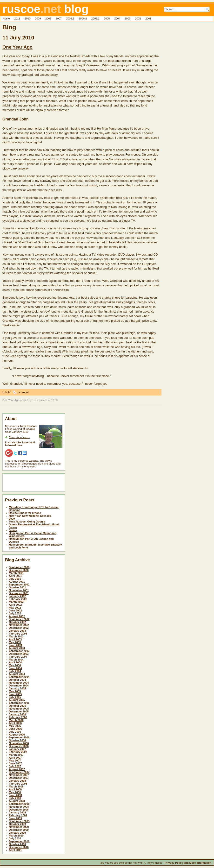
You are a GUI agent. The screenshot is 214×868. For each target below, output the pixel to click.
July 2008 (15, 798)
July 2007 (15, 766)
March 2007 (16, 755)
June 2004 (15, 668)
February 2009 (18, 815)
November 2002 (19, 625)
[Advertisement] (33, 484)
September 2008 (19, 804)
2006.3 (70, 19)
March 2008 (16, 786)
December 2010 (19, 847)
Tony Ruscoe (40, 400)
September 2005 (19, 703)
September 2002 (19, 619)
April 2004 (15, 662)
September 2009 (19, 821)
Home (6, 19)
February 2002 (18, 599)
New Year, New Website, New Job (30, 516)
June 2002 (15, 610)
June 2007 (15, 763)
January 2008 (17, 781)
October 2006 (17, 740)
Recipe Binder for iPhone (25, 513)
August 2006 (17, 735)
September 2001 (19, 585)
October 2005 (17, 706)
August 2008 (17, 801)
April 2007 (15, 758)
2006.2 (83, 19)
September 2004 (19, 677)
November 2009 (19, 827)
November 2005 (19, 709)
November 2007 (19, 775)
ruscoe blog (45, 9)
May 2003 (15, 642)
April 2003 (15, 639)
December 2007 (19, 778)
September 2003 (19, 651)
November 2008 (19, 807)
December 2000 (19, 570)
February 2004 (18, 657)
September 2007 (19, 772)
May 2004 (15, 665)
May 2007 (15, 761)
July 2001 (15, 579)
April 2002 (15, 605)
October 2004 (17, 680)
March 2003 (16, 636)
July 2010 (15, 838)
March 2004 (16, 660)
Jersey (13, 530)
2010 (28, 19)
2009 (38, 19)
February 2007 (18, 752)
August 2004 (17, 674)
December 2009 (19, 830)
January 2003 (17, 631)
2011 (17, 19)
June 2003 (15, 645)
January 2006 (17, 714)
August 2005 (17, 700)
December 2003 (19, 654)
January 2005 (17, 688)
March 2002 (16, 602)
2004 (117, 19)
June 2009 (15, 818)
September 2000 (19, 567)
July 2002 (15, 613)
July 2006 (15, 732)
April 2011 (15, 850)
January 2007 (17, 749)
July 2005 (15, 697)
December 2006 (19, 746)
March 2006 (16, 720)
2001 (148, 19)
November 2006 (19, 743)
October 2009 (17, 824)
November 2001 (19, 590)
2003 (128, 19)
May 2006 (15, 726)
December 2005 (19, 711)
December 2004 (19, 686)
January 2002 (17, 596)
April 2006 (15, 723)
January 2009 (17, 812)
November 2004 (19, 683)
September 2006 (19, 737)
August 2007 (17, 769)
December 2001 (19, 593)
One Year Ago (17, 47)
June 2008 (15, 795)
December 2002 (19, 628)
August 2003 (17, 648)
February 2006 (18, 717)
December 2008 (19, 810)
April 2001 (15, 576)
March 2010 (16, 836)
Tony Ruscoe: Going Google (27, 522)
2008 (48, 19)
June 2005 (15, 694)
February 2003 (18, 634)
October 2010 (17, 844)
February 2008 (18, 784)
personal (23, 392)
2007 (59, 19)
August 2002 (17, 616)
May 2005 (15, 691)
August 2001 (17, 582)
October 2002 (17, 622)
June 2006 (15, 729)
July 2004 (15, 671)
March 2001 (16, 573)
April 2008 (15, 789)
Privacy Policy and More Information (188, 863)
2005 (107, 19)
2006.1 (95, 19)
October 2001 (17, 587)
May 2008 (15, 792)
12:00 (54, 400)
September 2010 (19, 841)
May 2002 (15, 608)
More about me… (19, 437)
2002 (138, 19)
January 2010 (17, 833)
